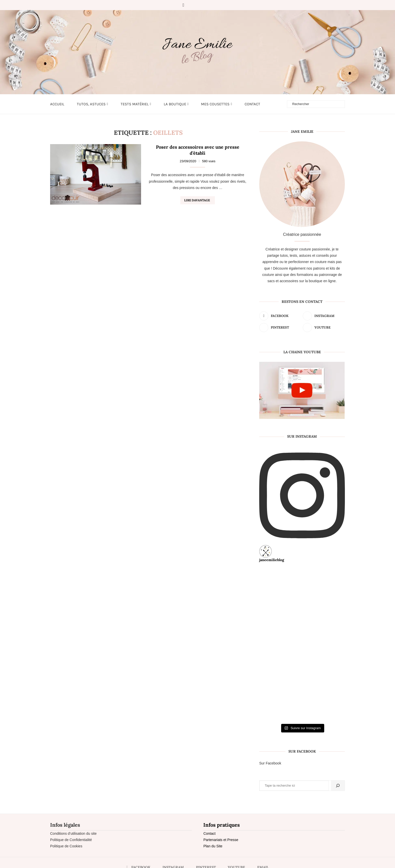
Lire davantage (197, 200)
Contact (252, 104)
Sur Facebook (270, 763)
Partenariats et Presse (221, 840)
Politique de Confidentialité (71, 840)
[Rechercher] (338, 786)
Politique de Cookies (66, 846)
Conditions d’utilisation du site (73, 833)
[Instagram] (191, 5)
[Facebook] (184, 5)
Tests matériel (135, 104)
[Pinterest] (198, 5)
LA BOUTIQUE (175, 104)
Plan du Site (213, 846)
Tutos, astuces (91, 104)
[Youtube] (205, 5)
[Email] (212, 5)
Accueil (57, 104)
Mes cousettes (215, 104)
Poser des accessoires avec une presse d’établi (197, 150)
